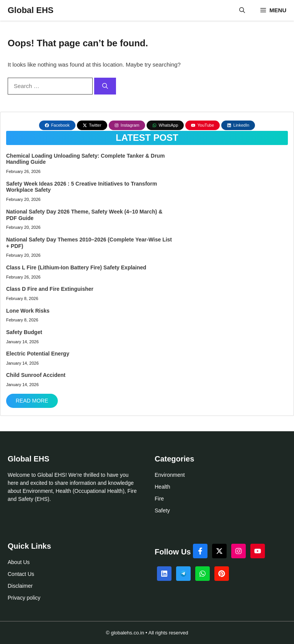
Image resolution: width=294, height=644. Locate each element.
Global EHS (31, 10)
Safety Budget (24, 332)
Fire (159, 499)
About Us (19, 562)
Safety (162, 510)
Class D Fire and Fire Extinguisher (50, 289)
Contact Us (21, 574)
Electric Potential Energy (38, 354)
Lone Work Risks (28, 311)
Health (162, 487)
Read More (32, 401)
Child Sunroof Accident (36, 375)
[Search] (105, 86)
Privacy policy (24, 598)
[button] (242, 10)
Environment (170, 475)
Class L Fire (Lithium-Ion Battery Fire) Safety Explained (76, 267)
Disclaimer (20, 586)
